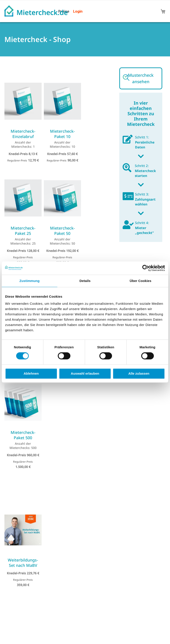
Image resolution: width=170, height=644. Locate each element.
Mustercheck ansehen (141, 78)
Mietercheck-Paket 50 (62, 231)
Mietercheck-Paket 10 (62, 134)
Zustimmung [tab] (30, 281)
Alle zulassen (139, 373)
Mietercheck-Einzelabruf (23, 134)
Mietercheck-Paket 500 (23, 435)
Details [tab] (85, 281)
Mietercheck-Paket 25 (23, 231)
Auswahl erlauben (85, 373)
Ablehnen (31, 373)
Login (78, 11)
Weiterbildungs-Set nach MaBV (23, 563)
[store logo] (36, 11)
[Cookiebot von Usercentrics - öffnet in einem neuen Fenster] (146, 268)
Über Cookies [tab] (141, 281)
